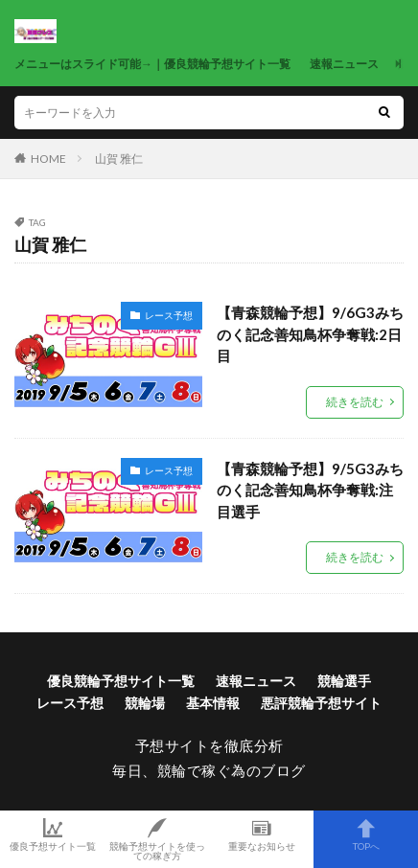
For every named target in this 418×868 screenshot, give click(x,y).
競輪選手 (344, 681)
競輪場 (145, 703)
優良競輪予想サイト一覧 (121, 681)
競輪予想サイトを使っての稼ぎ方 (157, 839)
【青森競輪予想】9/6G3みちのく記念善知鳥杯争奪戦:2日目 (310, 334)
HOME (48, 159)
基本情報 (213, 703)
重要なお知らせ (261, 834)
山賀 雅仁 (119, 159)
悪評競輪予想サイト (321, 703)
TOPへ (366, 834)
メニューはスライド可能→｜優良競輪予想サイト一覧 (152, 64)
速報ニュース (344, 64)
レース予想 (169, 315)
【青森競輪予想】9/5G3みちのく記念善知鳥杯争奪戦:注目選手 (310, 490)
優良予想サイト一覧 (52, 834)
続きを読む (355, 402)
